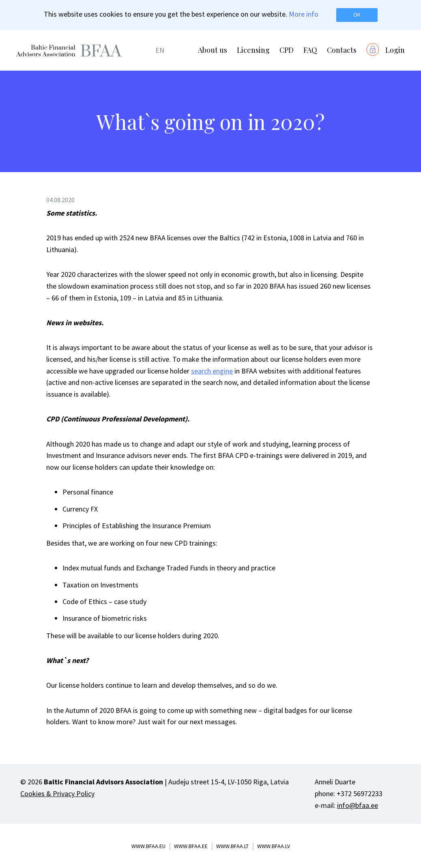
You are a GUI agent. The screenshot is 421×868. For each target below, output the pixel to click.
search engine (212, 371)
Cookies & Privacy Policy (57, 794)
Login (395, 50)
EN (160, 50)
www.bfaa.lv (274, 846)
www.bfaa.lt (232, 846)
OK (357, 15)
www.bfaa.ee (191, 846)
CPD (287, 50)
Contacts (342, 50)
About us (213, 50)
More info (304, 14)
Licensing (253, 50)
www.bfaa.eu (148, 846)
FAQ (310, 50)
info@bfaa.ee (358, 805)
